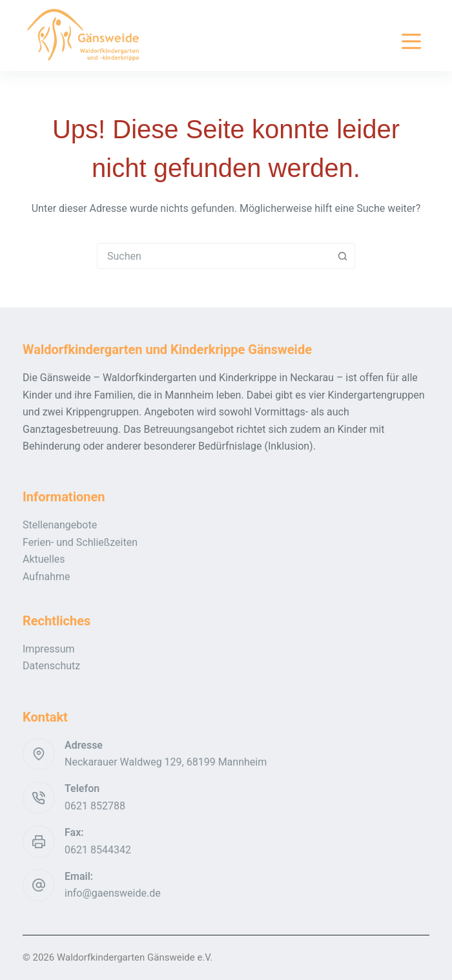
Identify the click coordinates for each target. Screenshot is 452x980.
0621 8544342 (98, 850)
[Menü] (411, 41)
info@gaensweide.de (113, 893)
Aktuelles (44, 559)
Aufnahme (46, 577)
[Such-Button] (342, 256)
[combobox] (214, 256)
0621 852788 (95, 806)
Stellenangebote (60, 525)
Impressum (49, 649)
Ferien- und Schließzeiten (80, 542)
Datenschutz (51, 666)
